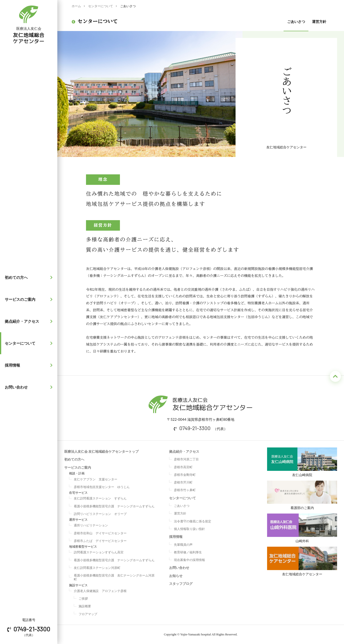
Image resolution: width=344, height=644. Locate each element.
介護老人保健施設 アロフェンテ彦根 (100, 591)
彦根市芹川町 (183, 482)
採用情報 (30, 365)
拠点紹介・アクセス (30, 321)
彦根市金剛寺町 (185, 475)
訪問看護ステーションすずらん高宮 (99, 552)
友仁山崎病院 (302, 462)
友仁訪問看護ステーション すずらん (100, 498)
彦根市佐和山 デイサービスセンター (100, 533)
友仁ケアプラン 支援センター (96, 479)
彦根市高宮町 (183, 467)
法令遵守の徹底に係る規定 (193, 521)
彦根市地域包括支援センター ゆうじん (102, 487)
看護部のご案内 (302, 496)
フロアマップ (88, 614)
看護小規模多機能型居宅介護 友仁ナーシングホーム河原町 (114, 577)
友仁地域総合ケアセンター (302, 564)
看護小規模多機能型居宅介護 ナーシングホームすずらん (114, 506)
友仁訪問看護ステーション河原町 (97, 568)
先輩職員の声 (183, 545)
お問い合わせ (30, 387)
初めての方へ (30, 277)
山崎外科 (302, 530)
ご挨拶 (83, 598)
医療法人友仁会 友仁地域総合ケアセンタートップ (101, 451)
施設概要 (85, 606)
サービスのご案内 (30, 299)
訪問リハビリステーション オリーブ (100, 514)
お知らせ (176, 576)
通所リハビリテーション (91, 525)
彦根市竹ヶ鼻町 (185, 490)
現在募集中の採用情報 (189, 560)
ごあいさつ (296, 21)
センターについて (30, 343)
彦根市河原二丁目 (186, 459)
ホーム (76, 6)
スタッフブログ (181, 584)
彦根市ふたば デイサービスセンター (100, 541)
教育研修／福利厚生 (188, 552)
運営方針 (319, 21)
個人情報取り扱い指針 (189, 529)
